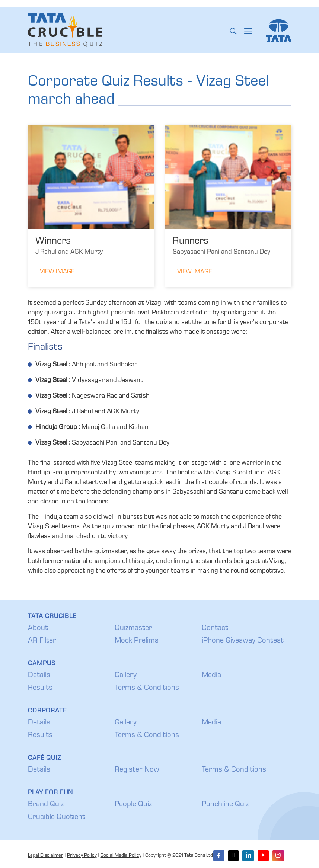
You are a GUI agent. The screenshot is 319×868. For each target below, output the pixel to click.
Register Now (137, 770)
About (38, 628)
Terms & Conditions (147, 688)
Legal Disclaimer (46, 856)
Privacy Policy (82, 856)
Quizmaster (133, 628)
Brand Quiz (46, 805)
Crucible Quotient (57, 817)
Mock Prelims (137, 641)
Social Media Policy (121, 856)
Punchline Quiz (225, 805)
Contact (215, 628)
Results (40, 688)
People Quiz (133, 805)
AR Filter (42, 641)
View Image (57, 272)
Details (39, 676)
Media (211, 676)
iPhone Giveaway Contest (243, 641)
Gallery (126, 676)
